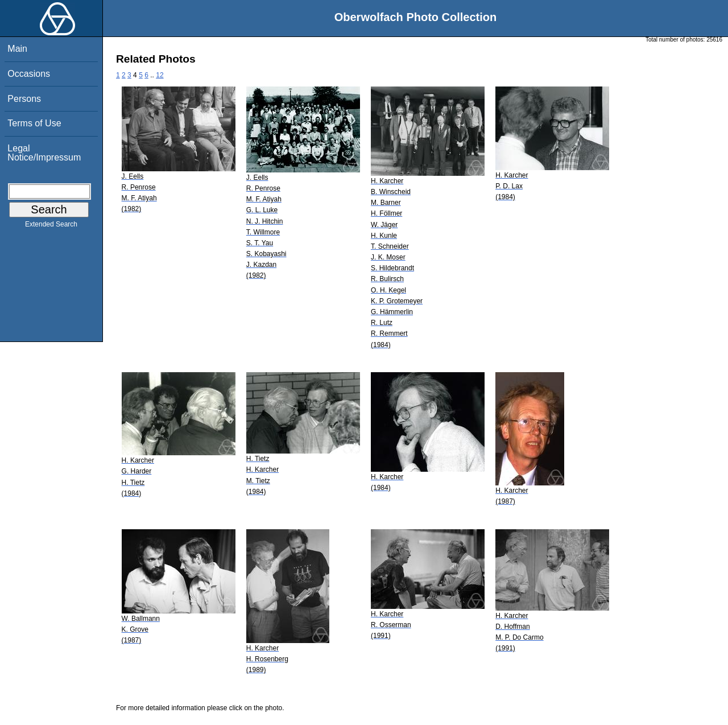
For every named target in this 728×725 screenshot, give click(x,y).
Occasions (29, 74)
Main (17, 49)
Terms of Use (34, 123)
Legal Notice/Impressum (44, 153)
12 (160, 75)
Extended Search (51, 226)
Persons (24, 99)
